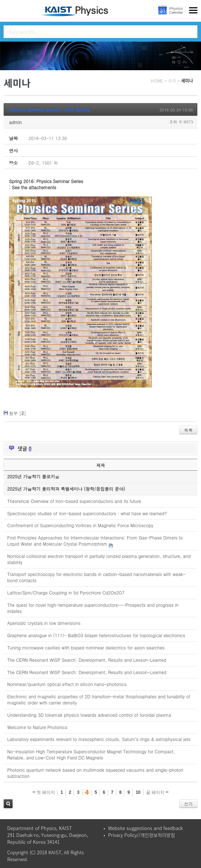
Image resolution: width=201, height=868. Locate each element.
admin (15, 122)
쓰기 (188, 804)
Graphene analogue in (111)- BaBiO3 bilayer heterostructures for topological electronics (96, 635)
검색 (8, 804)
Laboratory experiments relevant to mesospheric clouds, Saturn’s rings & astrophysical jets (99, 739)
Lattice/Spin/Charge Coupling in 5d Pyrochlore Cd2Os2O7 (66, 592)
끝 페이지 (157, 792)
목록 (188, 430)
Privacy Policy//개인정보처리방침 (142, 835)
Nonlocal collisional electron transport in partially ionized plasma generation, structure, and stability (99, 559)
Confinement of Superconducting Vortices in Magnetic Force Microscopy (80, 525)
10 (138, 792)
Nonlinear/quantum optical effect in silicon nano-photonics (67, 684)
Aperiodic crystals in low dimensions (44, 623)
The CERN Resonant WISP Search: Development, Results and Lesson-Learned (87, 660)
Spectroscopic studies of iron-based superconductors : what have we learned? (87, 513)
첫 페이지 (44, 792)
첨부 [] (18, 413)
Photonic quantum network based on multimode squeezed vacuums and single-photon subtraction (95, 773)
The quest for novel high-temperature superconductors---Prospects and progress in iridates (93, 608)
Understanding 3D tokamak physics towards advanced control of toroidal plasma (89, 715)
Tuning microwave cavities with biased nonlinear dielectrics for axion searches (86, 647)
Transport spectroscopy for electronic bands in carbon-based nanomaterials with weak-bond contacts (96, 577)
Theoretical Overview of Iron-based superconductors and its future (74, 501)
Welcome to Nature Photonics (37, 727)
